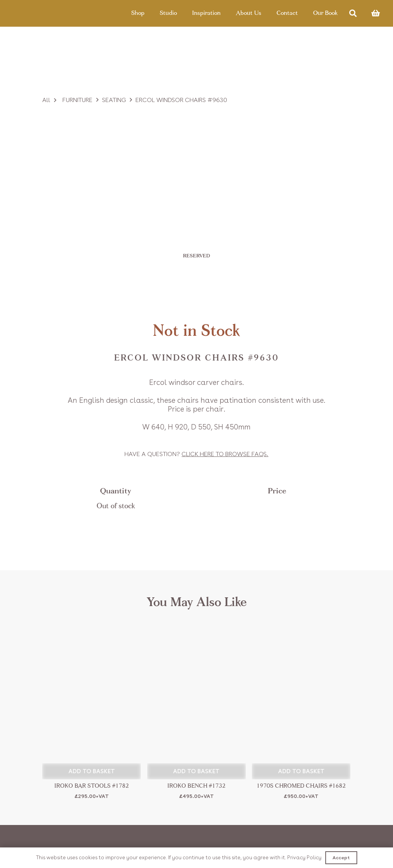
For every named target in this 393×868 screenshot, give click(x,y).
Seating (114, 100)
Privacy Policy (304, 858)
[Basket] (375, 13)
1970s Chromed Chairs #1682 (301, 786)
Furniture (77, 100)
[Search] (353, 14)
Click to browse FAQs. (225, 454)
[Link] (46, 13)
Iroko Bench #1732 (196, 786)
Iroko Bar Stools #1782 (92, 786)
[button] (91, 771)
